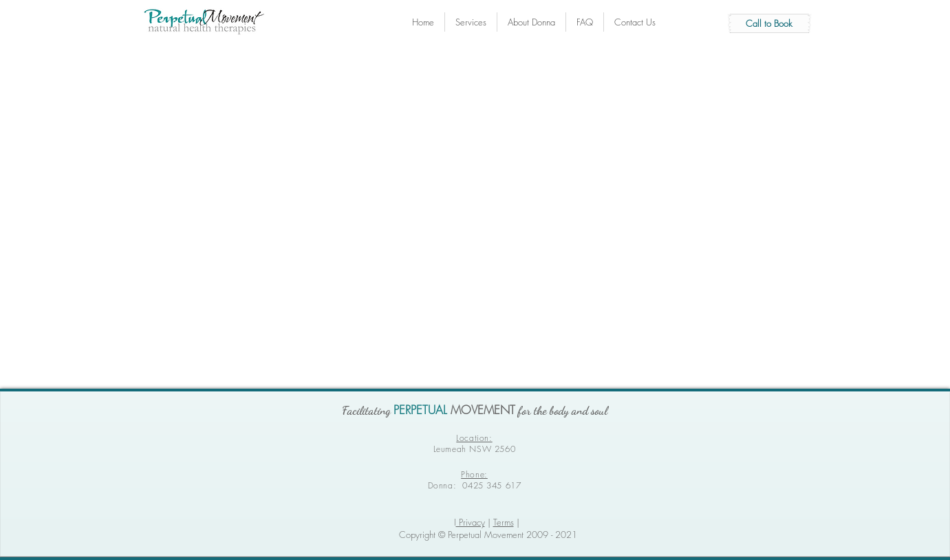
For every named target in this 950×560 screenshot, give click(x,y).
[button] (531, 22)
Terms (504, 522)
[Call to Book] (769, 23)
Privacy (471, 522)
